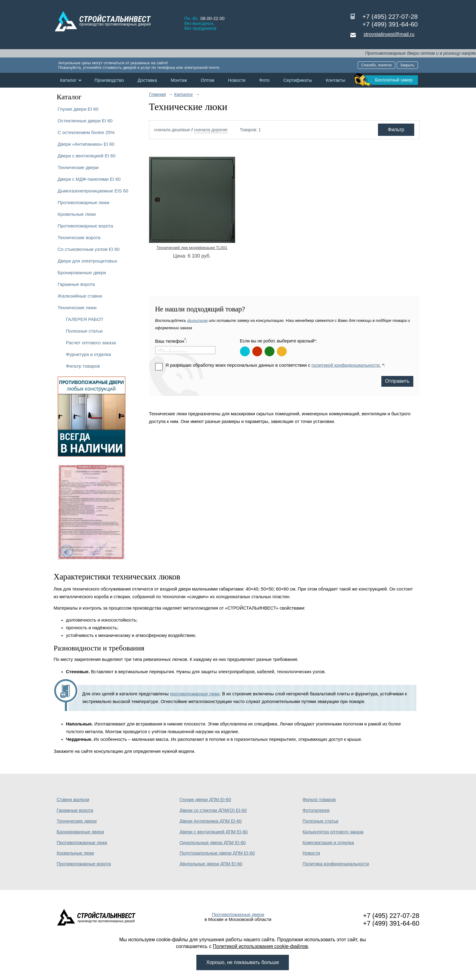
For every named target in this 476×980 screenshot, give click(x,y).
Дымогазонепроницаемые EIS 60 (93, 191)
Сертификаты (298, 80)
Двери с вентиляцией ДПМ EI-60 (214, 832)
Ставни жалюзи (73, 800)
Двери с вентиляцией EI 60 (87, 156)
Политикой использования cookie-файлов (261, 946)
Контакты (335, 80)
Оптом (207, 80)
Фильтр (396, 130)
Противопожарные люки (84, 202)
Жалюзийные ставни (80, 296)
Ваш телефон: (171, 341)
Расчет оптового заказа (91, 343)
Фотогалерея (316, 810)
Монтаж (179, 80)
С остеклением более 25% (86, 132)
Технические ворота (79, 237)
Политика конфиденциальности (336, 864)
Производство (109, 80)
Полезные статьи (84, 331)
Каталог (68, 80)
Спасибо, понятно (376, 65)
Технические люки (77, 308)
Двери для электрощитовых (88, 261)
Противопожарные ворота (86, 226)
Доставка (147, 80)
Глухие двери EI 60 (78, 109)
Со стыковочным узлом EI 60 (89, 249)
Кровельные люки (77, 214)
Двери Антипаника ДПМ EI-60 (211, 821)
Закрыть (407, 65)
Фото (265, 80)
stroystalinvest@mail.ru (389, 34)
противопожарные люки (195, 694)
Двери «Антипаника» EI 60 (86, 144)
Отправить (397, 381)
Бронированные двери (82, 273)
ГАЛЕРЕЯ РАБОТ (85, 319)
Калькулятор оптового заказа (333, 832)
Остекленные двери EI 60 (85, 121)
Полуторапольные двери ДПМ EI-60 (217, 853)
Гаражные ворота (76, 284)
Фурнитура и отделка (89, 354)
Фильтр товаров (83, 366)
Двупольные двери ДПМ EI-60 (211, 864)
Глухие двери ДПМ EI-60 (205, 800)
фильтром (197, 320)
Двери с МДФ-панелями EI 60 (89, 179)
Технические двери (78, 167)
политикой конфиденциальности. (346, 365)
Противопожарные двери (238, 915)
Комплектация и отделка (328, 843)
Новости (237, 80)
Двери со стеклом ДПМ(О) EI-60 (213, 810)
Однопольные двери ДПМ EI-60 (213, 843)
